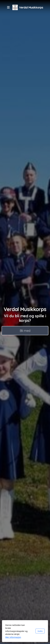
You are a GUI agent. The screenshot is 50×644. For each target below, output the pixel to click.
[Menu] (8, 7)
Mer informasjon (13, 637)
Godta (40, 631)
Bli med (25, 331)
